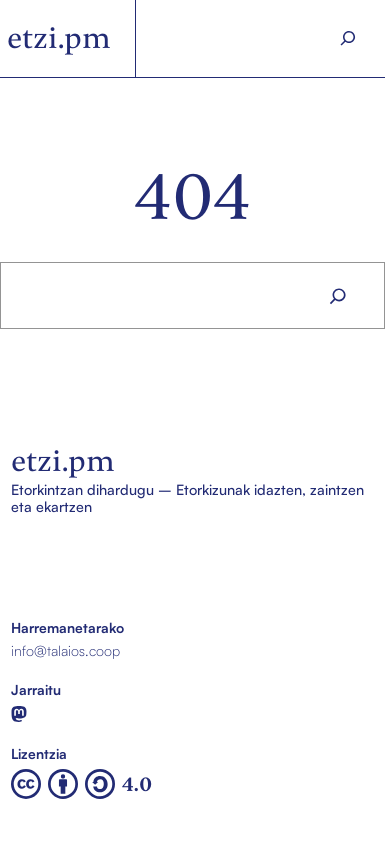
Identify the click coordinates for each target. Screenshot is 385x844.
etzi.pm (59, 38)
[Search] (348, 38)
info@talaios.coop (65, 650)
